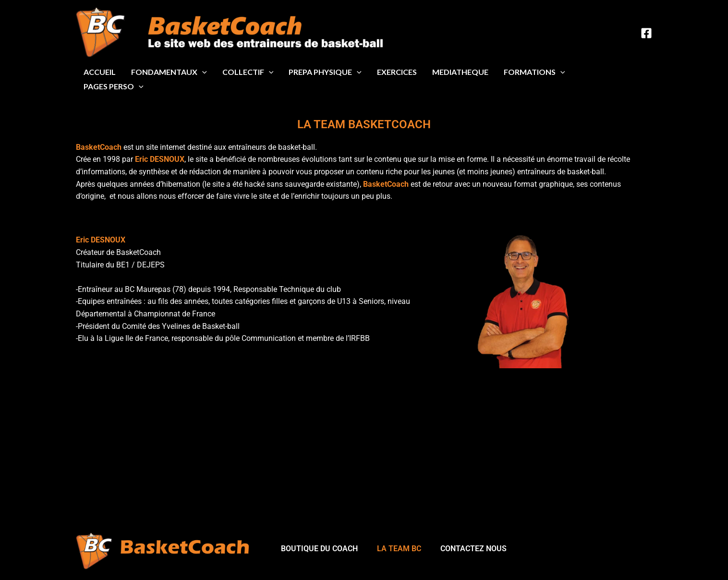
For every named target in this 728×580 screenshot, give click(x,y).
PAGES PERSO (114, 86)
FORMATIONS (534, 72)
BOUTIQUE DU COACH (319, 549)
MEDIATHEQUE (460, 72)
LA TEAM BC (399, 549)
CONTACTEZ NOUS (473, 549)
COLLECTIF (248, 72)
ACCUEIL (100, 72)
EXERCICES (397, 72)
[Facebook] (646, 33)
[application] (202, 72)
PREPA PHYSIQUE (325, 72)
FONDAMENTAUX (169, 72)
